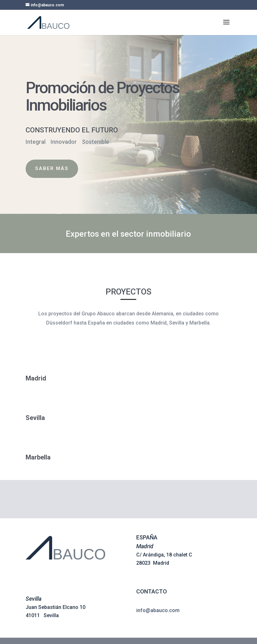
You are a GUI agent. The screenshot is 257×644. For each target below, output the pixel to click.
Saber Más (42, 168)
